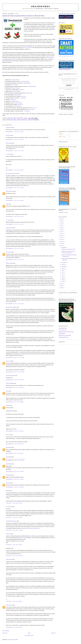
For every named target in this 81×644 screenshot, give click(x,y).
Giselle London (9, 559)
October (63, 265)
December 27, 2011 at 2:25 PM (15, 132)
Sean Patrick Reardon (10, 375)
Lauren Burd (13, 100)
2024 (62, 219)
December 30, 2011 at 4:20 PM (15, 487)
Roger (7, 204)
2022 (62, 223)
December (64, 247)
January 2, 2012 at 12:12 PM (14, 530)
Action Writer (9, 127)
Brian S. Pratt (29, 93)
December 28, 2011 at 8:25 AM (15, 260)
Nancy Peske (9, 252)
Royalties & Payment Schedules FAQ (32, 528)
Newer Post (5, 633)
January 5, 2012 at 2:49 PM (14, 601)
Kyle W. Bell (9, 361)
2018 (62, 231)
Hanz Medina (9, 447)
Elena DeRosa (9, 143)
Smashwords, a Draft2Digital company (47, 9)
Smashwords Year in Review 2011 (68, 249)
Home (29, 633)
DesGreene (8, 483)
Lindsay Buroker (9, 228)
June (63, 273)
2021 (62, 225)
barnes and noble (12, 120)
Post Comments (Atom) (13, 640)
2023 (62, 221)
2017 (62, 233)
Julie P (7, 391)
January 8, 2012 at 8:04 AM (14, 627)
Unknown (8, 405)
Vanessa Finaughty (10, 383)
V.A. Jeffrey (8, 220)
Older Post (53, 633)
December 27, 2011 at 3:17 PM (15, 151)
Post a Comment (6, 631)
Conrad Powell (9, 507)
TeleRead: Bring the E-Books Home (66, 332)
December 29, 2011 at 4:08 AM (15, 387)
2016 (62, 235)
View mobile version (29, 635)
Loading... (61, 295)
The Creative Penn (63, 330)
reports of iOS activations (27, 47)
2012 (62, 243)
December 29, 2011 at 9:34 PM (15, 453)
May (63, 275)
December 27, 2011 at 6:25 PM (15, 188)
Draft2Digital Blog (63, 328)
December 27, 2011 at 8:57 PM (15, 216)
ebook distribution (22, 120)
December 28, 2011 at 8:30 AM (15, 304)
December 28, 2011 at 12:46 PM (15, 372)
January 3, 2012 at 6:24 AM (14, 545)
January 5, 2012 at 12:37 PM (14, 556)
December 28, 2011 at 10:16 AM (15, 357)
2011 (62, 246)
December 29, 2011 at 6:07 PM (15, 431)
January (63, 281)
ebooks (30, 120)
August (63, 269)
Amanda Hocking (25, 81)
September (64, 267)
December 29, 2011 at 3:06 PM (15, 402)
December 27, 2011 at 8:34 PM (15, 200)
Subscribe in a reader (63, 212)
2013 (62, 241)
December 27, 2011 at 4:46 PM (15, 170)
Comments (62, 137)
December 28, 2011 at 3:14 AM (15, 248)
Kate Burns (8, 135)
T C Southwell (23, 98)
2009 (62, 286)
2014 (62, 239)
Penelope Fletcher (15, 80)
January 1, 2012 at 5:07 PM (14, 503)
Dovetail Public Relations (11, 173)
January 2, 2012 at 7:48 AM (14, 517)
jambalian (8, 491)
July (63, 271)
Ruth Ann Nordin (17, 91)
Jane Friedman (62, 334)
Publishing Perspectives (64, 337)
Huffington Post (14, 59)
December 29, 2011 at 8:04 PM (15, 444)
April (63, 277)
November (64, 263)
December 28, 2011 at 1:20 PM (15, 380)
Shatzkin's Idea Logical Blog (65, 335)
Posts (61, 134)
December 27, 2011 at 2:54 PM (15, 139)
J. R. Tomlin (8, 154)
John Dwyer (8, 534)
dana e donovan (9, 605)
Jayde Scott (22, 90)
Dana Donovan (18, 95)
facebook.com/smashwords (65, 69)
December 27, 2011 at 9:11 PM (15, 224)
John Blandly (9, 464)
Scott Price (8, 435)
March (63, 279)
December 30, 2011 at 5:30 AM (15, 471)
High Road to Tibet (22, 538)
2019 (62, 229)
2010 (62, 284)
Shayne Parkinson (16, 88)
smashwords (36, 120)
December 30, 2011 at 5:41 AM (15, 479)
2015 (62, 237)
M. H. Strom (15, 85)
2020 (62, 227)
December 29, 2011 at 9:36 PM (15, 460)
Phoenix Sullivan (9, 263)
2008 (62, 288)
